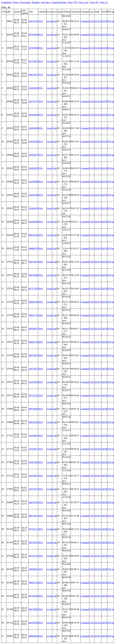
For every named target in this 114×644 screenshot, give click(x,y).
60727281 (33, 289)
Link (55, 21)
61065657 (33, 155)
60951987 (33, 355)
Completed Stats (59, 2)
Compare (85, 21)
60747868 (33, 48)
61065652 (33, 168)
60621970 (33, 502)
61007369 (33, 462)
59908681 (33, 569)
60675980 (33, 275)
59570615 (33, 542)
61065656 (33, 222)
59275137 (33, 101)
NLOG (98, 21)
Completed (6, 2)
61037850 (33, 382)
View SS (94, 2)
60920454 (33, 235)
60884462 (33, 636)
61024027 (33, 449)
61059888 (33, 182)
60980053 (33, 248)
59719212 (33, 529)
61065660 (33, 128)
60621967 (33, 75)
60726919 (33, 596)
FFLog (111, 21)
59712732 (33, 395)
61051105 (33, 21)
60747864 (33, 35)
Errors (16, 2)
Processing (25, 2)
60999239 (33, 302)
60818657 (33, 329)
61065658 (33, 195)
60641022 (33, 422)
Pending (36, 2)
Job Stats (45, 2)
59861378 (33, 583)
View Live (84, 2)
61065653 (33, 88)
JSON (104, 21)
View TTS (73, 2)
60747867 (33, 61)
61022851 (33, 476)
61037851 (33, 369)
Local (49, 21)
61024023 (33, 436)
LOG (92, 21)
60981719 (33, 315)
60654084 (33, 409)
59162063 (33, 115)
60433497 (33, 262)
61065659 (33, 141)
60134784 (33, 623)
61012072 (33, 489)
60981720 (33, 342)
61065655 (33, 208)
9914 (41, 21)
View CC (104, 2)
